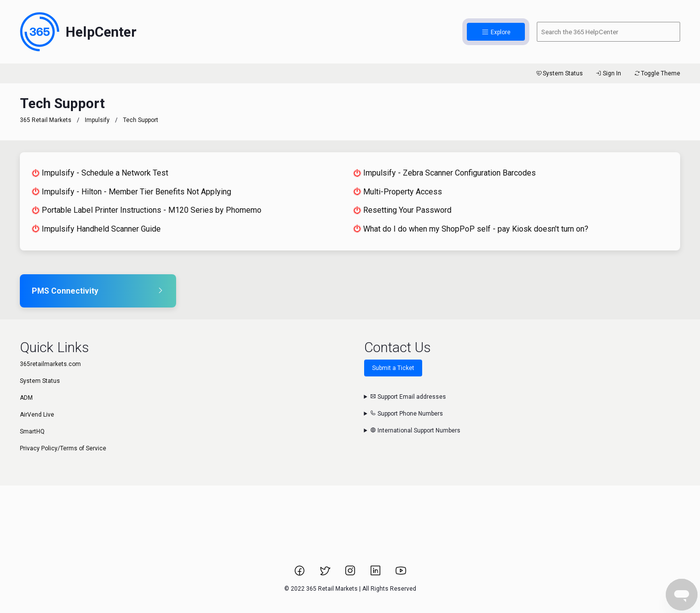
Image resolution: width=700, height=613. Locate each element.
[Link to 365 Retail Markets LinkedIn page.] (376, 574)
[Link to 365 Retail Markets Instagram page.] (351, 574)
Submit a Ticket (393, 368)
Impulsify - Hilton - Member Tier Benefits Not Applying (131, 192)
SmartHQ (32, 431)
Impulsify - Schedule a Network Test (100, 173)
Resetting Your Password (402, 210)
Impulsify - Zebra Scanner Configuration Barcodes (445, 173)
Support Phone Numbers (407, 414)
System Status (559, 73)
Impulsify (97, 120)
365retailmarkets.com (50, 364)
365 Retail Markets (46, 120)
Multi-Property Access (398, 192)
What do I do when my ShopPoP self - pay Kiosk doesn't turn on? (471, 229)
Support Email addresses (408, 397)
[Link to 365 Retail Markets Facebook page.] (300, 574)
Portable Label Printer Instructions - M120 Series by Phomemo (147, 210)
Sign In (608, 73)
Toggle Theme (657, 73)
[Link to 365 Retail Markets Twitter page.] (326, 574)
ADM (26, 398)
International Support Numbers (415, 430)
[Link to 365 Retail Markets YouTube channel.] (401, 574)
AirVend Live (37, 415)
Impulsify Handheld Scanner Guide (96, 229)
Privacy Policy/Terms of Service (63, 448)
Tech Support (141, 120)
